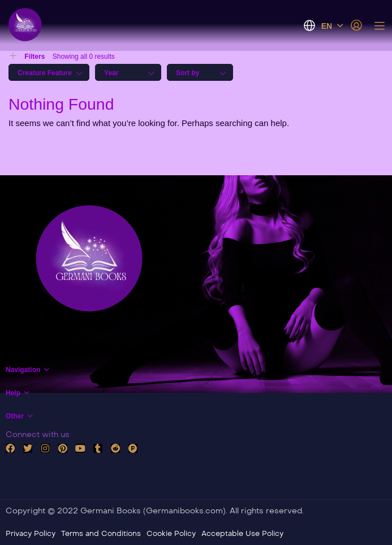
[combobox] (49, 72)
